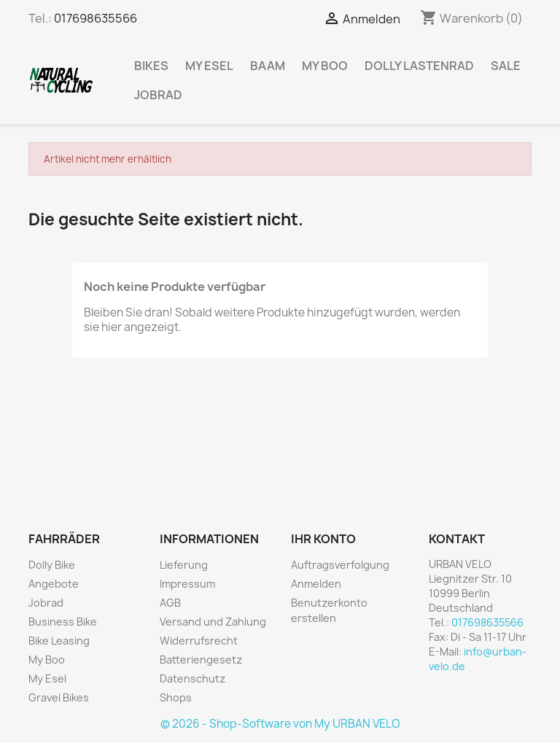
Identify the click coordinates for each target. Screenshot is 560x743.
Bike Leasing (59, 641)
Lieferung (184, 565)
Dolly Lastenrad (419, 66)
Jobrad (158, 95)
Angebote (54, 584)
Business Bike (63, 622)
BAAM (268, 66)
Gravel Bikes (59, 697)
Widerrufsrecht (199, 641)
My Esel (209, 66)
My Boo (325, 66)
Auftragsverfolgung (340, 565)
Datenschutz (192, 678)
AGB (170, 603)
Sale (506, 66)
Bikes (151, 66)
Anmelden (316, 584)
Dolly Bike (52, 565)
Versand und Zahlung (213, 622)
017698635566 (96, 18)
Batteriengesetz (201, 660)
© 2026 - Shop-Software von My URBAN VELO (280, 724)
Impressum (187, 584)
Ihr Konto (323, 539)
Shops (176, 697)
